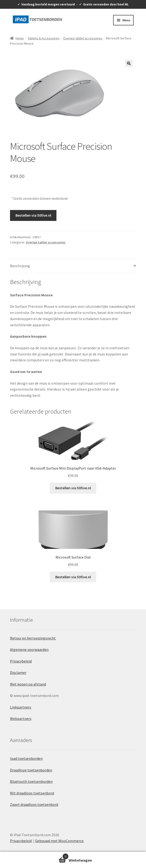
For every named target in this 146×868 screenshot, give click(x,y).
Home (20, 38)
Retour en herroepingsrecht (33, 638)
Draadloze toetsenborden (31, 770)
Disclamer (18, 672)
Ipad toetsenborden (26, 758)
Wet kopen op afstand (28, 684)
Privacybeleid (21, 661)
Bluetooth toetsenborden (31, 781)
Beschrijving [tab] (20, 266)
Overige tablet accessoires (83, 38)
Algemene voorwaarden (29, 649)
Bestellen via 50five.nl (33, 215)
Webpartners (21, 719)
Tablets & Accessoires (44, 38)
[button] (129, 63)
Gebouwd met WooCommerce (59, 841)
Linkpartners (21, 707)
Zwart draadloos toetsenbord (34, 804)
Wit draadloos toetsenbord (32, 793)
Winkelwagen (34, 856)
